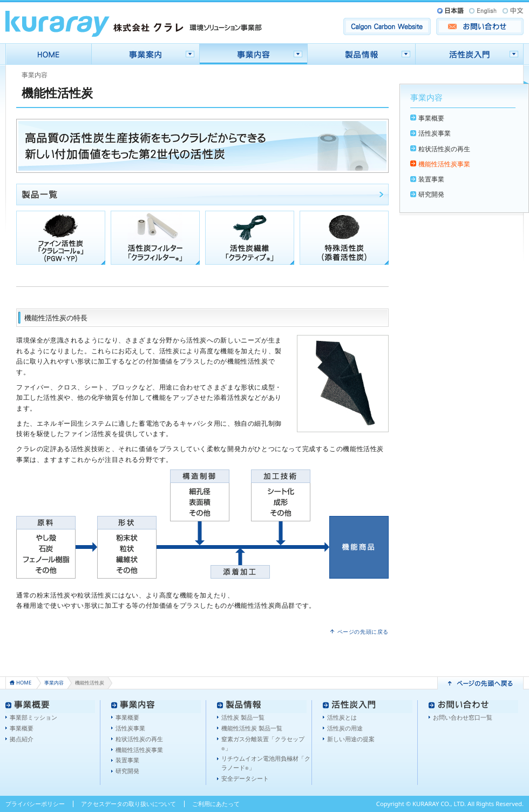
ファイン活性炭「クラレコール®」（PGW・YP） (61, 238)
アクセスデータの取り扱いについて (128, 804)
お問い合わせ (480, 26)
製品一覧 (202, 194)
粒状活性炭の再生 (444, 149)
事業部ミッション (33, 717)
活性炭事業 (435, 133)
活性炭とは (342, 717)
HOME (49, 54)
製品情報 (362, 54)
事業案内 (146, 54)
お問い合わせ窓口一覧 (463, 717)
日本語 (452, 11)
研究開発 (431, 194)
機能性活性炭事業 (444, 164)
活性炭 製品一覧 (243, 717)
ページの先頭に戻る (363, 632)
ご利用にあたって (216, 804)
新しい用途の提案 (351, 739)
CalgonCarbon (387, 26)
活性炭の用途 (345, 728)
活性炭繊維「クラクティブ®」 (250, 238)
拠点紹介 (22, 739)
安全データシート (245, 778)
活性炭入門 (470, 54)
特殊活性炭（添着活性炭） (344, 238)
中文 (512, 11)
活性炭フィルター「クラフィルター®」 (155, 238)
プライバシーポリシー (35, 804)
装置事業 (431, 179)
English (483, 11)
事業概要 (431, 118)
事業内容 (254, 54)
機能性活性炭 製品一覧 (252, 728)
